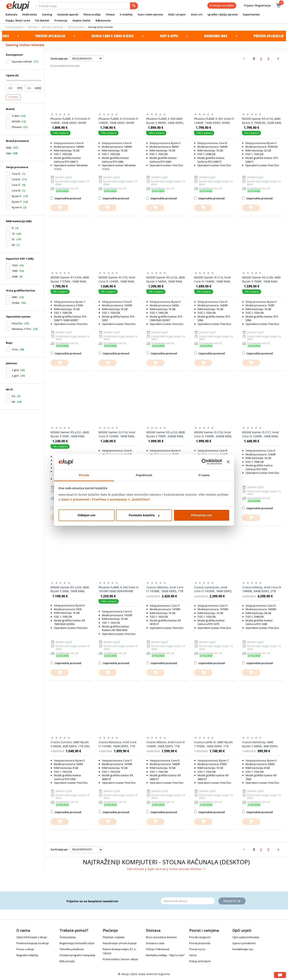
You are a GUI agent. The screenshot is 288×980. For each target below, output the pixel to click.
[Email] (188, 901)
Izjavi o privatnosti (75, 499)
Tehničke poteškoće (72, 949)
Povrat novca (197, 949)
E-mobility (126, 14)
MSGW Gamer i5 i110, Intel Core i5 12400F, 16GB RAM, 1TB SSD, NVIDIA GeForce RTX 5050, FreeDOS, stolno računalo (117, 279)
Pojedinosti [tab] (144, 475)
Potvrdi (13, 97)
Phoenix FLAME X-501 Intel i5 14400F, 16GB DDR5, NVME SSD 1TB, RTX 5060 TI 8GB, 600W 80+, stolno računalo (214, 121)
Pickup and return (200, 961)
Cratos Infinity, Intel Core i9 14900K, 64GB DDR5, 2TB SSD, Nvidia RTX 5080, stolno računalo (262, 589)
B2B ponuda (103, 20)
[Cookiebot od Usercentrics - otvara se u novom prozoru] (204, 462)
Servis (193, 955)
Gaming (47, 14)
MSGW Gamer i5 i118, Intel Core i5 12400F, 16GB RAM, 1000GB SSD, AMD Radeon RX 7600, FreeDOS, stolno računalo (117, 434)
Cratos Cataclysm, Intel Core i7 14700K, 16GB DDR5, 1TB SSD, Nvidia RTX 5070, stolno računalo (213, 589)
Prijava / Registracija (254, 6)
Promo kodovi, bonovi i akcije (120, 959)
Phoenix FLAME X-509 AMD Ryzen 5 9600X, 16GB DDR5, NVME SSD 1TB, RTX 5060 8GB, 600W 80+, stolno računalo (165, 121)
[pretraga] (134, 6)
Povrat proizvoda (200, 943)
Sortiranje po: (59, 58)
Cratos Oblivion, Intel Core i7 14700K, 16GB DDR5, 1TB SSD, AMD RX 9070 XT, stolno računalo (165, 589)
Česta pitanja (68, 937)
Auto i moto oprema (150, 14)
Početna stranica (14, 27)
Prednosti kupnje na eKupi (32, 943)
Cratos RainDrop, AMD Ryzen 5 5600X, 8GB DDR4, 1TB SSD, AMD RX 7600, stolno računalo (260, 744)
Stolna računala (76, 27)
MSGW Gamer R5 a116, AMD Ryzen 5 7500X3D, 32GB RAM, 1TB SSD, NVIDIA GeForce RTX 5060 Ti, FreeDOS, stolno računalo (262, 121)
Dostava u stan (155, 943)
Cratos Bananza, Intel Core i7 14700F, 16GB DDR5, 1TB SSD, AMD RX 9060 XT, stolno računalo (117, 744)
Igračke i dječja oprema (223, 14)
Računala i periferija (52, 27)
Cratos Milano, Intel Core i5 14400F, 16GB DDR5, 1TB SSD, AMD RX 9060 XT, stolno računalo (165, 744)
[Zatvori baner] (228, 462)
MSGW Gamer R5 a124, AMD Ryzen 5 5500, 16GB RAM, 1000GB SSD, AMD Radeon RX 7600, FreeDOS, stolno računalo (70, 589)
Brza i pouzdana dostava (161, 937)
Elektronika (30, 14)
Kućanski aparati (68, 14)
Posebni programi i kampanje (77, 955)
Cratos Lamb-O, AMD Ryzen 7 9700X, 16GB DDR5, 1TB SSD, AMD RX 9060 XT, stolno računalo (213, 744)
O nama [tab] (204, 475)
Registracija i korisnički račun (77, 943)
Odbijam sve (86, 515)
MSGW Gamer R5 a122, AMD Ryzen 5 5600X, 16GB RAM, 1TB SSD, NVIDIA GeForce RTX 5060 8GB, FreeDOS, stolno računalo (166, 279)
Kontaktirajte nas (243, 949)
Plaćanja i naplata (114, 937)
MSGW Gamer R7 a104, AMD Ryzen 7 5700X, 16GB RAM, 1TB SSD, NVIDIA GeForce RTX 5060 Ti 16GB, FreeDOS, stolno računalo (70, 279)
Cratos (16, 116)
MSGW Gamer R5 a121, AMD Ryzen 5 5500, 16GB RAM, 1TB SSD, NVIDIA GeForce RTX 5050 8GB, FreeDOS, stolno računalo (70, 434)
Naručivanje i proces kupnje (120, 943)
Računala (11, 14)
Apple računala (156, 869)
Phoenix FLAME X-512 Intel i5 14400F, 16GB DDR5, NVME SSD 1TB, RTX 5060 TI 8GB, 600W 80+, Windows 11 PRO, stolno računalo (70, 121)
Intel (9, 153)
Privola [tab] (84, 475)
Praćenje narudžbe (222, 5)
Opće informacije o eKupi (32, 937)
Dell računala (135, 869)
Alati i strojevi (177, 14)
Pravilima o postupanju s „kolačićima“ (121, 499)
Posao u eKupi (25, 949)
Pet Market (42, 20)
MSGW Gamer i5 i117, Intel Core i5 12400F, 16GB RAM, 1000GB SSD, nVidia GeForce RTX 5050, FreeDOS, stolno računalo (261, 434)
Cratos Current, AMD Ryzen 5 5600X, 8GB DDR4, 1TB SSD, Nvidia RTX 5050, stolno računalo (70, 744)
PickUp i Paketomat (158, 949)
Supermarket (251, 14)
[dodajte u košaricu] (59, 208)
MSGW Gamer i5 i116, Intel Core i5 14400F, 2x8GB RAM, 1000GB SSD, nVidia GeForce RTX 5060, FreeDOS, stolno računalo (213, 434)
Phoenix (17, 127)
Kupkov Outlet (81, 20)
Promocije (61, 20)
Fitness (110, 14)
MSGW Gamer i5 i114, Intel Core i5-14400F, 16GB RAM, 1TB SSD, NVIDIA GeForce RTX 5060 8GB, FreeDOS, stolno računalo (212, 279)
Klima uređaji (92, 14)
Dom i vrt (197, 14)
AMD (9, 148)
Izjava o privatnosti (244, 943)
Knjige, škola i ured (18, 20)
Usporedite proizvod (66, 198)
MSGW (16, 121)
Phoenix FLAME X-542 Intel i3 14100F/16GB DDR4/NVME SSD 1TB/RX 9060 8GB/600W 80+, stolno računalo (118, 589)
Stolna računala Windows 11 (187, 869)
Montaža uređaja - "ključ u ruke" (165, 955)
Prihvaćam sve (201, 515)
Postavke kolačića (144, 515)
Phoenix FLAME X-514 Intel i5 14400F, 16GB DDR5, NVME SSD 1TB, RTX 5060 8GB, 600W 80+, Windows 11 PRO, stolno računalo (118, 121)
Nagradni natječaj (27, 955)
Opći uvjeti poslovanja (246, 937)
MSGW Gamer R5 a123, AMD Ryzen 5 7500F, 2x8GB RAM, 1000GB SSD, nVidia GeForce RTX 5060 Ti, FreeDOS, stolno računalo (166, 434)
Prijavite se (232, 901)
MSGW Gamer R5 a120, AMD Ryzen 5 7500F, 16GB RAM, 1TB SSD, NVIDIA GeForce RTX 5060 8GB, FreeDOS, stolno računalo (261, 279)
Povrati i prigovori (200, 937)
